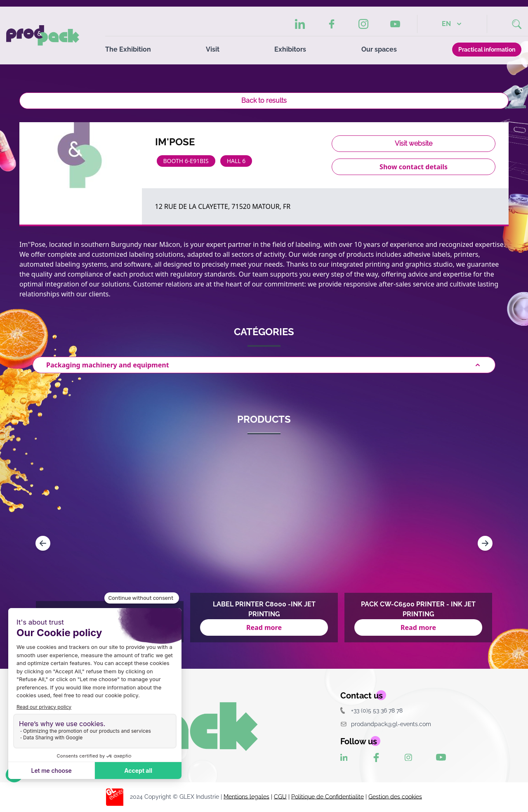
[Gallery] (264, 543)
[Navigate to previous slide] (43, 543)
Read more (264, 627)
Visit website (414, 143)
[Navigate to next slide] (485, 543)
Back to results (264, 101)
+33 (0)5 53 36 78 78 (371, 710)
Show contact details (414, 167)
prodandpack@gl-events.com (386, 724)
